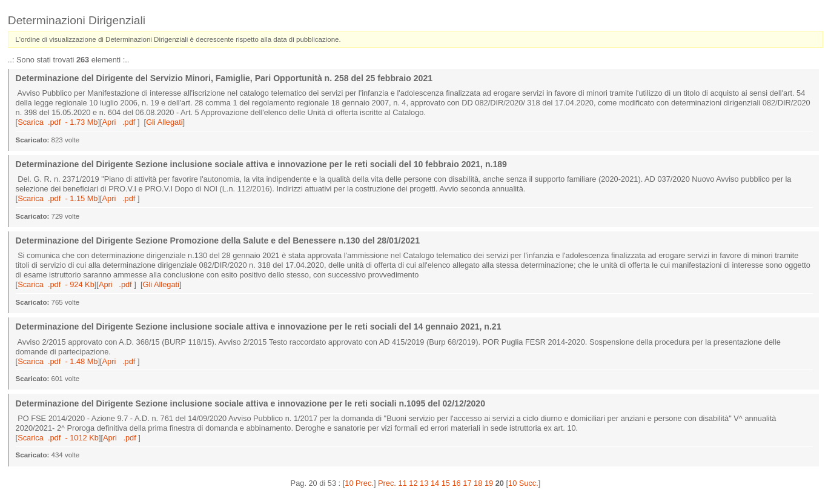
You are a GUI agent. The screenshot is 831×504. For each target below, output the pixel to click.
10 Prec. (359, 483)
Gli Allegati (164, 122)
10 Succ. (523, 483)
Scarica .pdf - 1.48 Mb (58, 361)
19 (489, 483)
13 (424, 483)
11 (403, 483)
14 (435, 483)
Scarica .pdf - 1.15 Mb (58, 198)
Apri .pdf (120, 122)
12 (413, 483)
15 (446, 483)
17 (467, 483)
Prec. (387, 483)
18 (478, 483)
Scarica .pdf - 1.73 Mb (58, 122)
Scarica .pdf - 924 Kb (56, 284)
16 (456, 483)
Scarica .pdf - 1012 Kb (58, 438)
